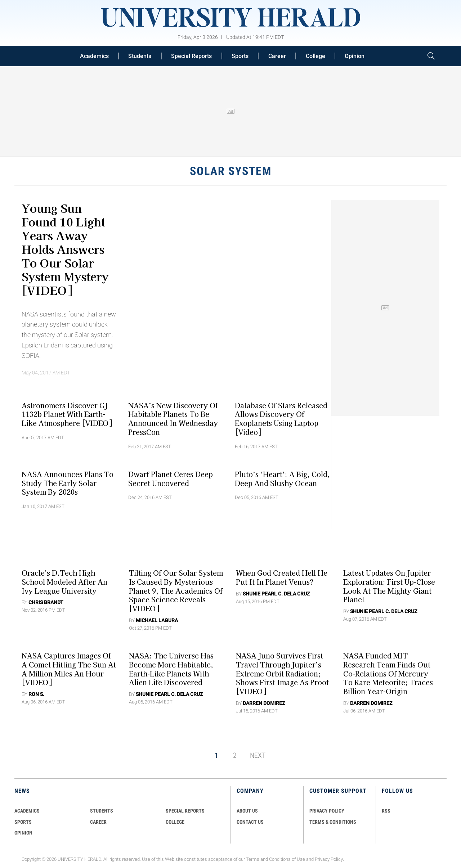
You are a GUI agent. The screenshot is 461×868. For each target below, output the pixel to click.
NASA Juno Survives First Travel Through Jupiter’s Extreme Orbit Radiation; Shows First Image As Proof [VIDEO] (282, 673)
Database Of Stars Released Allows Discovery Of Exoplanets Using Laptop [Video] (281, 418)
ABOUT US (247, 811)
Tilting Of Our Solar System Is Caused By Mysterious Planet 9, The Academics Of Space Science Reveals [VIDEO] (176, 591)
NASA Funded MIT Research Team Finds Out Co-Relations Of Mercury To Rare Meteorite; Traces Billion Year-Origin (388, 673)
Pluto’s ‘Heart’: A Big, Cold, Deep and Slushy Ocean (282, 478)
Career (277, 56)
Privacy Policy (329, 859)
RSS (386, 811)
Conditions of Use (287, 859)
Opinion (355, 56)
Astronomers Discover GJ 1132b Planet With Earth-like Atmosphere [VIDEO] (67, 414)
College (315, 56)
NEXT (258, 755)
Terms (253, 859)
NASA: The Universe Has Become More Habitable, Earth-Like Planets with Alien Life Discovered (171, 669)
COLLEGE (175, 822)
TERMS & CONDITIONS (333, 822)
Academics (94, 56)
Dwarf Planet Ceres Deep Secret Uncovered (171, 478)
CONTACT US (250, 822)
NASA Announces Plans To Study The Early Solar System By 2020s (68, 483)
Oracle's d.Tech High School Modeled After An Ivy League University (64, 582)
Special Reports (191, 56)
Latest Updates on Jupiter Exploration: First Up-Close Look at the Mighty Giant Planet (389, 586)
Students (140, 56)
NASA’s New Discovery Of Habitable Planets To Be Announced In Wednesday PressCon (173, 418)
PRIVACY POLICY (327, 811)
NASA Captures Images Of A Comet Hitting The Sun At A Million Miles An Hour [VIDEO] (69, 669)
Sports (240, 56)
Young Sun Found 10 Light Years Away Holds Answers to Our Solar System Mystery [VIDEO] (65, 249)
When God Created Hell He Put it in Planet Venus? (282, 577)
